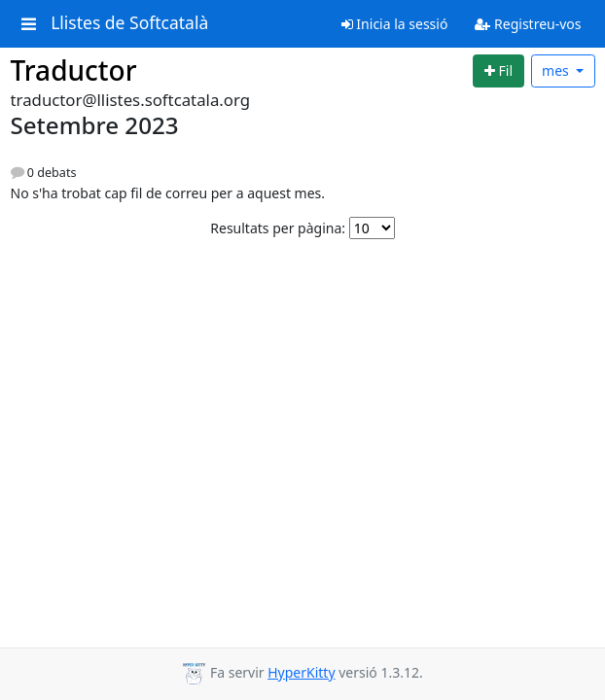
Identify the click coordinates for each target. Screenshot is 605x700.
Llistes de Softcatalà (129, 23)
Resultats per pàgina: (278, 228)
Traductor (74, 70)
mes (557, 70)
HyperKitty (301, 672)
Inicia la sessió (395, 24)
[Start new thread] (498, 71)
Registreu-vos (528, 24)
